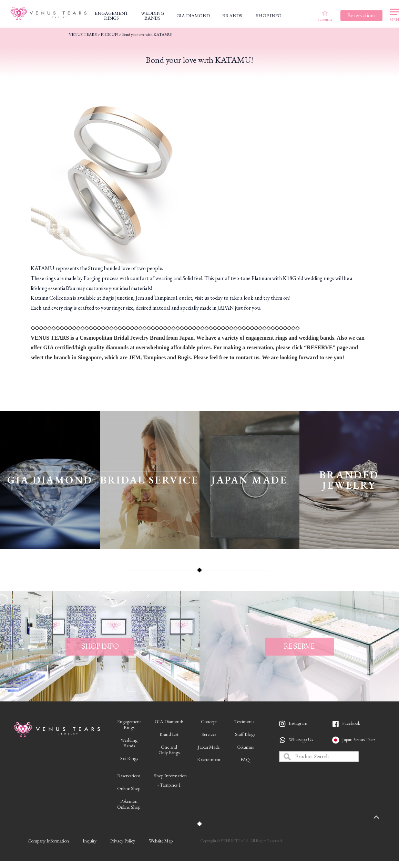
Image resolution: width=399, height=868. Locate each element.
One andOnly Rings (169, 750)
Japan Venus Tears (359, 739)
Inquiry (90, 841)
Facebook (351, 723)
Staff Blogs (245, 734)
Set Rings (129, 758)
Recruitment (209, 759)
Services (209, 734)
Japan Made (209, 747)
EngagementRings (129, 724)
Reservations (129, 776)
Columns (245, 747)
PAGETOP (383, 818)
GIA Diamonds (169, 721)
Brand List (169, 734)
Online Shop (129, 788)
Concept (209, 721)
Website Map (161, 841)
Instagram (298, 723)
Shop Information (170, 776)
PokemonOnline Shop (129, 804)
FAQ (245, 759)
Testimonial (245, 721)
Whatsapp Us (301, 739)
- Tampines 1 (169, 785)
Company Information (48, 841)
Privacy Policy (123, 841)
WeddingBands (129, 743)
